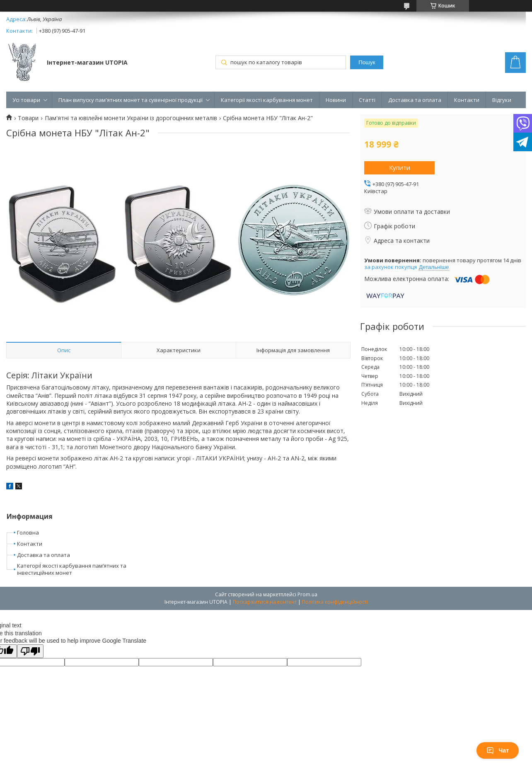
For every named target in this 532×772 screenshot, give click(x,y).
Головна (28, 532)
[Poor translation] (30, 651)
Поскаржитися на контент (265, 602)
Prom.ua (307, 594)
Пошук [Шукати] (367, 62)
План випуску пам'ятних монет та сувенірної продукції (131, 100)
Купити (400, 167)
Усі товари (26, 100)
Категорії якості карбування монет (267, 100)
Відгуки (502, 100)
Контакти (467, 100)
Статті (367, 100)
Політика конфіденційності (335, 602)
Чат (498, 750)
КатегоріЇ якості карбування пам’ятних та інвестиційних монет (72, 569)
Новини (336, 100)
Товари (28, 118)
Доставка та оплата (415, 100)
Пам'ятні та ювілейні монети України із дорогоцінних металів (131, 118)
